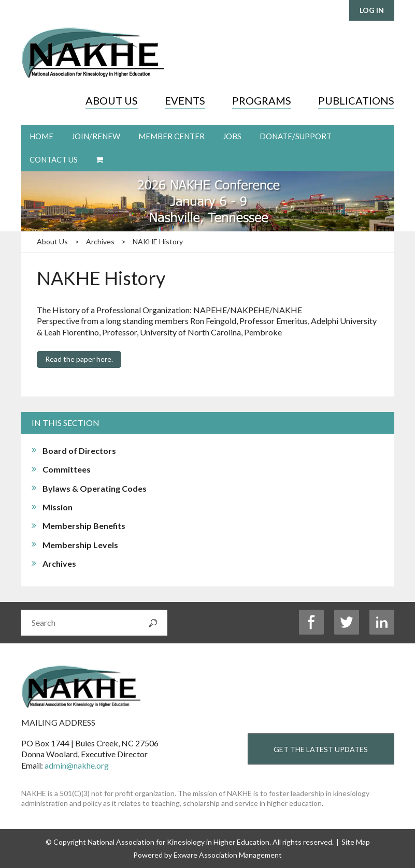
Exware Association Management (228, 855)
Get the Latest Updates (321, 749)
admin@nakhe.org (77, 765)
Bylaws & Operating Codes (95, 488)
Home (41, 136)
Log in (372, 10)
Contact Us (54, 159)
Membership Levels (80, 545)
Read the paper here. (79, 359)
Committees (67, 469)
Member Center (171, 136)
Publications (356, 100)
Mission (58, 507)
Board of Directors (79, 451)
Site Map (356, 842)
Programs (262, 100)
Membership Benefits (84, 526)
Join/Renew (96, 136)
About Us (112, 100)
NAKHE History (158, 241)
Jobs (232, 136)
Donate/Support (296, 136)
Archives (100, 241)
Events (185, 100)
